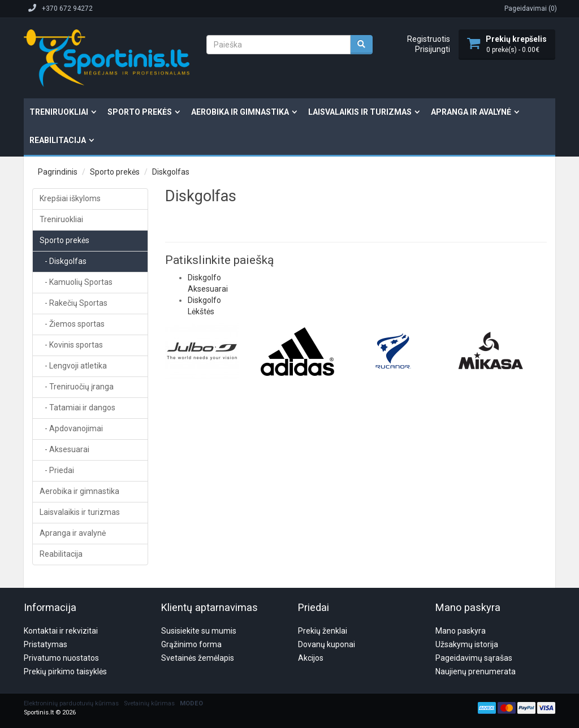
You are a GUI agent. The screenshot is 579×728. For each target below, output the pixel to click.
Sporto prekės (140, 112)
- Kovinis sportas (71, 345)
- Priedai (57, 470)
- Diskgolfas (63, 261)
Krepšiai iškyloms (70, 198)
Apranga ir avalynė (471, 112)
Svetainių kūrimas (149, 649)
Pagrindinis (58, 172)
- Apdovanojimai (71, 428)
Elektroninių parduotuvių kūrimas (71, 649)
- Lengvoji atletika (73, 366)
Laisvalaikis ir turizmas (360, 112)
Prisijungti (433, 49)
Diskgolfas (171, 172)
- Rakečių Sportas (74, 303)
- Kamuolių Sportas (76, 282)
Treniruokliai (59, 112)
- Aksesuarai (64, 449)
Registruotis (429, 39)
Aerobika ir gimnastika (240, 112)
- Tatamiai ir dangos (77, 408)
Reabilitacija (58, 140)
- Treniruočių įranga (77, 387)
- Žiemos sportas (72, 324)
